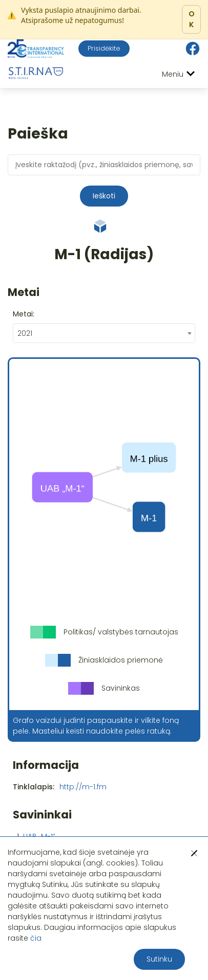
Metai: (24, 314)
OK (192, 19)
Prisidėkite (104, 48)
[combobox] (104, 333)
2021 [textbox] (25, 333)
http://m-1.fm (83, 787)
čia (36, 938)
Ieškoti (104, 196)
